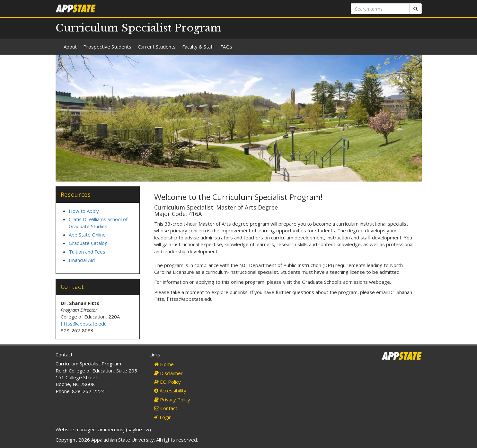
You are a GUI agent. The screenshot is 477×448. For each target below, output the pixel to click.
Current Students (157, 47)
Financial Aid (82, 260)
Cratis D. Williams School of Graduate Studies (98, 223)
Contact (166, 408)
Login (163, 417)
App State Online (87, 235)
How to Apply (84, 211)
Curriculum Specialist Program (139, 28)
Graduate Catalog (88, 243)
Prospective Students (107, 47)
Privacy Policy (172, 399)
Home (164, 364)
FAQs (226, 47)
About (70, 47)
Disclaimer (168, 373)
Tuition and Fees (87, 252)
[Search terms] (380, 9)
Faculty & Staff (198, 47)
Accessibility (170, 390)
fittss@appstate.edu (84, 324)
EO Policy (168, 382)
